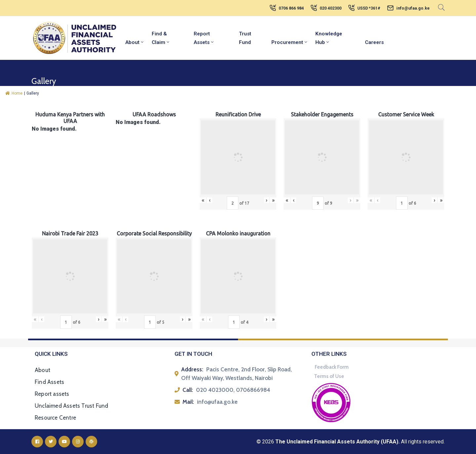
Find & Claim (161, 38)
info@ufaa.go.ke (413, 8)
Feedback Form (332, 367)
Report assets (52, 394)
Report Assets (204, 38)
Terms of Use (329, 376)
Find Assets (49, 382)
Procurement (290, 42)
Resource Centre (55, 418)
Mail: (188, 402)
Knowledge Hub (329, 38)
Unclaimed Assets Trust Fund (71, 406)
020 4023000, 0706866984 (233, 390)
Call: (188, 390)
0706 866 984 (291, 8)
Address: (192, 369)
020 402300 (331, 8)
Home (14, 93)
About (135, 42)
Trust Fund (245, 38)
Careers (374, 42)
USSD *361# (369, 8)
